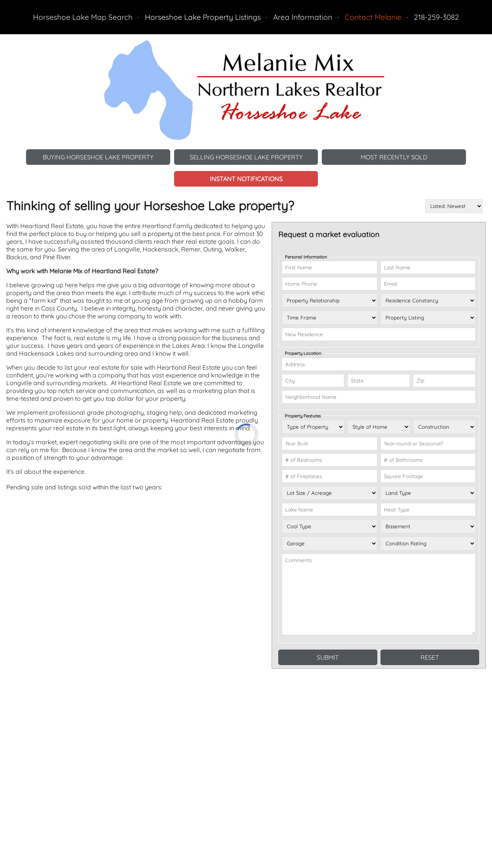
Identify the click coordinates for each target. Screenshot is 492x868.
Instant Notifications (246, 179)
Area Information (303, 17)
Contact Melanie (373, 17)
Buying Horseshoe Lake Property (98, 157)
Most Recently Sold (394, 157)
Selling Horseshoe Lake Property (246, 157)
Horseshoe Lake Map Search (83, 17)
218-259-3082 (436, 17)
